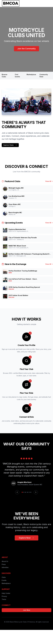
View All (49, 181)
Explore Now (26, 538)
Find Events (17, 76)
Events (4, 580)
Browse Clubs (5, 76)
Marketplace (31, 74)
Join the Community (26, 49)
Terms (4, 599)
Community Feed (44, 76)
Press (4, 564)
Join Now (27, 610)
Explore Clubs (10, 145)
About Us (5, 561)
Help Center (6, 593)
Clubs (4, 577)
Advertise (5, 567)
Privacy (4, 596)
